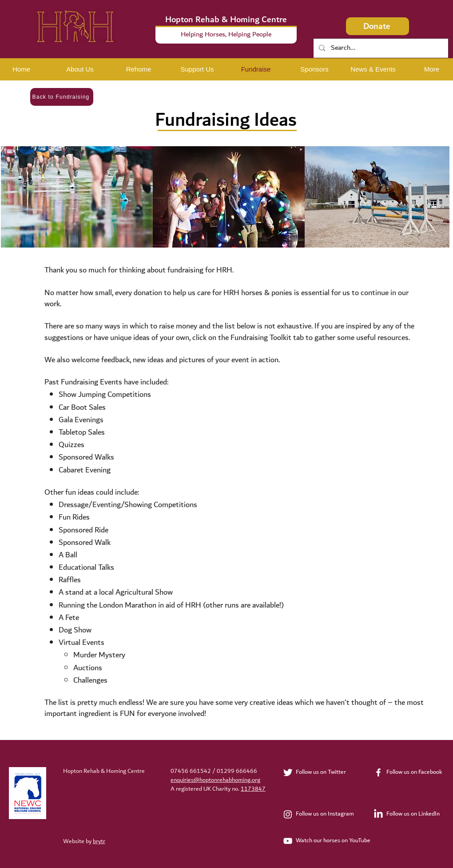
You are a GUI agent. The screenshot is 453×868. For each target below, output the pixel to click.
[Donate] (377, 26)
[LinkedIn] (378, 814)
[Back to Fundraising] (62, 97)
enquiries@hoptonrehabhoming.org (215, 780)
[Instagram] (288, 814)
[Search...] (380, 48)
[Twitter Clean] (288, 772)
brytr (99, 841)
